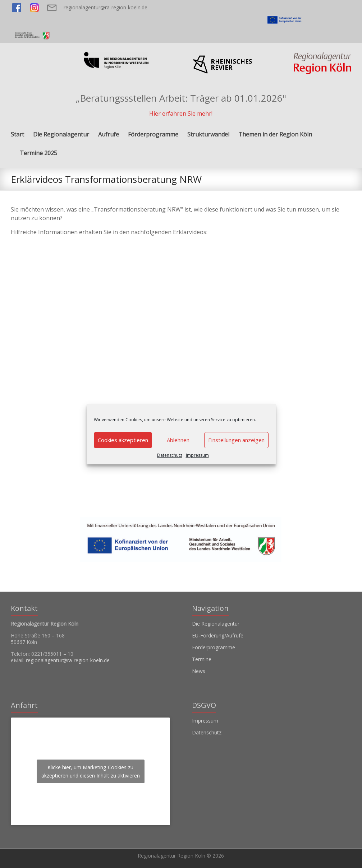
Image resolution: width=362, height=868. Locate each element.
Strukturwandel (208, 134)
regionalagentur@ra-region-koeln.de (106, 7)
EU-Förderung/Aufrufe (218, 635)
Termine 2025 (38, 153)
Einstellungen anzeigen (236, 440)
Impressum (197, 455)
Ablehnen (178, 440)
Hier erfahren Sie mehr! (181, 113)
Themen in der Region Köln (275, 134)
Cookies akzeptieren (123, 440)
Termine (202, 659)
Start (17, 134)
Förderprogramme (153, 134)
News (199, 671)
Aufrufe (109, 134)
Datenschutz (170, 455)
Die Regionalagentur (61, 134)
